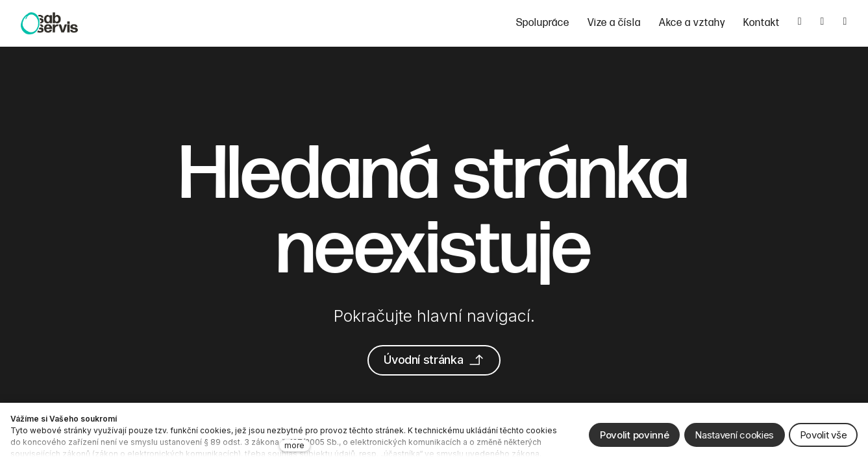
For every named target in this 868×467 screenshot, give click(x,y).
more (294, 445)
